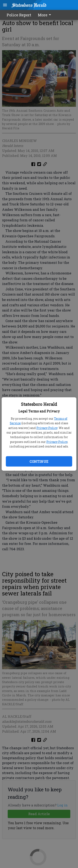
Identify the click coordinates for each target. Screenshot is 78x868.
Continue (39, 461)
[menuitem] (46, 15)
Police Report (19, 15)
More (45, 15)
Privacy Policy (47, 428)
